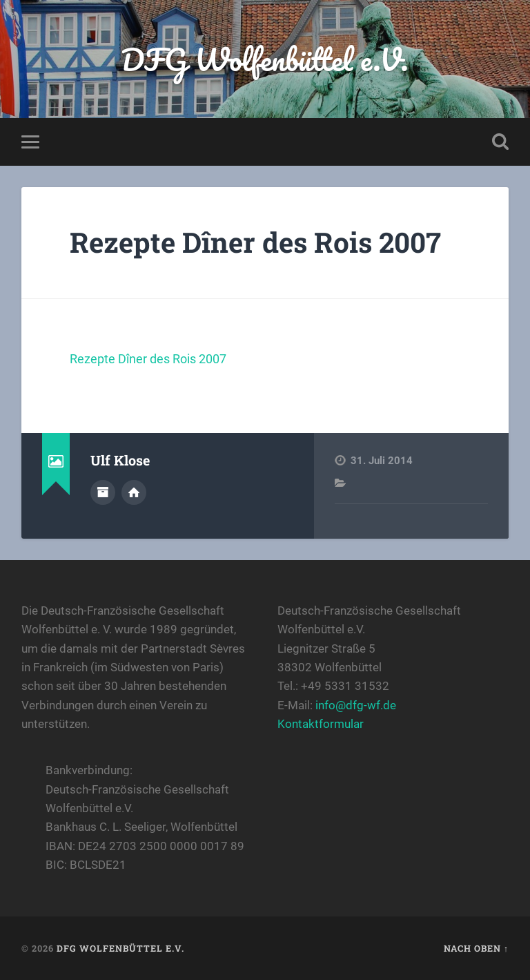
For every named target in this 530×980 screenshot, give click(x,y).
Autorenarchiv (103, 492)
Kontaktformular (321, 724)
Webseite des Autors (134, 492)
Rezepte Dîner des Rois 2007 (255, 242)
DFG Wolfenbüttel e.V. (265, 59)
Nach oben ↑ (476, 948)
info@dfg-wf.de (356, 705)
